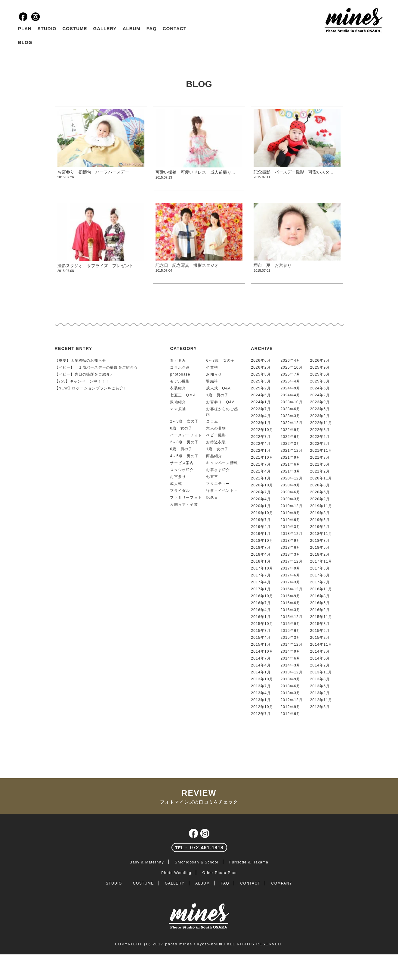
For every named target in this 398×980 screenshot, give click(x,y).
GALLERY (105, 28)
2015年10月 (262, 624)
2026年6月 (261, 360)
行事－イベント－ (222, 491)
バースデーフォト (186, 435)
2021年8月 (320, 457)
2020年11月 (321, 478)
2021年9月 (290, 457)
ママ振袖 (178, 409)
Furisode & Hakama (249, 862)
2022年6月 (290, 437)
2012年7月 (261, 714)
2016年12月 (292, 589)
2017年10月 (262, 568)
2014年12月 (292, 644)
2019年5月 (320, 520)
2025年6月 (320, 374)
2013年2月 (320, 693)
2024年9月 (290, 388)
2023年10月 (292, 402)
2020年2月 (320, 499)
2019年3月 (290, 527)
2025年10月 (292, 367)
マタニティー (218, 484)
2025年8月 (261, 374)
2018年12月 (292, 534)
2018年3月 (290, 554)
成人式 (176, 484)
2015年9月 (290, 624)
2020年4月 (261, 499)
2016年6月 (290, 603)
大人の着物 (216, 428)
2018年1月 (261, 561)
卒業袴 (212, 367)
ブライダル (180, 491)
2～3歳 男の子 (184, 442)
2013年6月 (290, 686)
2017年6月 (290, 575)
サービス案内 (182, 463)
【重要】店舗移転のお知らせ (81, 360)
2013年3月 (290, 693)
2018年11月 (321, 534)
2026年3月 (320, 360)
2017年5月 (320, 575)
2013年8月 (320, 679)
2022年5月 (320, 437)
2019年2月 (320, 527)
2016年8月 (320, 596)
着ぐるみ (178, 360)
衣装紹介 (178, 388)
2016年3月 (290, 610)
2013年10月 (262, 679)
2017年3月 (290, 582)
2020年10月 (262, 485)
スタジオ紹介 (182, 470)
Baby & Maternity (147, 862)
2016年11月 (321, 589)
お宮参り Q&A (220, 402)
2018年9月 (290, 541)
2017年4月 (261, 582)
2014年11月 (321, 644)
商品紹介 (214, 456)
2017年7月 (261, 575)
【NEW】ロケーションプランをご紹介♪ (90, 388)
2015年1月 (261, 644)
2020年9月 (290, 485)
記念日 (212, 498)
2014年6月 (290, 658)
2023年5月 (320, 409)
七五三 (212, 477)
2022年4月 (261, 444)
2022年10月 (262, 430)
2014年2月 (320, 665)
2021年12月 (292, 451)
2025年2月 (261, 388)
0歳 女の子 (181, 428)
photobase (180, 374)
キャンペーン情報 (222, 463)
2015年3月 (290, 638)
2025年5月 (261, 381)
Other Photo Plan (219, 873)
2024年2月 (320, 395)
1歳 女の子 (217, 449)
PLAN (25, 28)
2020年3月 (290, 499)
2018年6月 (290, 548)
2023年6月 (290, 409)
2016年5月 (320, 603)
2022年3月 (290, 444)
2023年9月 (320, 402)
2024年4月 (290, 395)
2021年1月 (261, 478)
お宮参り (178, 477)
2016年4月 (261, 610)
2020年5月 (320, 492)
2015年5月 (320, 631)
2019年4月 (261, 527)
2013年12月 (292, 672)
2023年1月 (261, 423)
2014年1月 (261, 672)
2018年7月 (261, 548)
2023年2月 (320, 416)
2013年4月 (261, 693)
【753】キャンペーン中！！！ (82, 381)
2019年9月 (290, 513)
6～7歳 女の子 (220, 360)
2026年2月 (261, 367)
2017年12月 (292, 561)
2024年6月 (320, 388)
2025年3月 (320, 381)
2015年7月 (261, 631)
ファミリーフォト (186, 498)
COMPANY (282, 883)
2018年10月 (262, 541)
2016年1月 (261, 617)
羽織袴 (212, 381)
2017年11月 (321, 561)
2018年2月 (320, 554)
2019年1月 (261, 534)
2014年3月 (290, 665)
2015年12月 (292, 617)
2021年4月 (261, 471)
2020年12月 (292, 478)
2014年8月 (320, 651)
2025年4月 (290, 381)
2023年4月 (261, 416)
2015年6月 (290, 631)
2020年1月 (261, 506)
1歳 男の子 (217, 395)
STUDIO (47, 28)
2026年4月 (290, 360)
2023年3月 (290, 416)
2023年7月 (261, 409)
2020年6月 (290, 492)
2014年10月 (262, 651)
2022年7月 (261, 437)
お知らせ (214, 374)
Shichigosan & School (197, 862)
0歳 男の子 (181, 449)
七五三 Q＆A (183, 395)
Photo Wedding (176, 873)
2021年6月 (290, 464)
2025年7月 (290, 374)
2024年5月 (261, 395)
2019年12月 (292, 506)
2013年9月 (290, 679)
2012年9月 (290, 707)
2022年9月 (290, 430)
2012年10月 (262, 707)
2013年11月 (321, 672)
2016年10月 (262, 596)
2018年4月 (261, 554)
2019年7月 (261, 520)
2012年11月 (321, 700)
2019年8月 (320, 513)
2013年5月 (320, 686)
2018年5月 (320, 548)
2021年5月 (320, 464)
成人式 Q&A (218, 388)
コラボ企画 (180, 367)
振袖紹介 (178, 402)
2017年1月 (261, 589)
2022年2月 (320, 444)
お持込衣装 (216, 442)
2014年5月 (320, 658)
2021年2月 (320, 471)
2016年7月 (261, 603)
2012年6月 (290, 714)
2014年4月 (261, 665)
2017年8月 (320, 568)
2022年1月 (261, 451)
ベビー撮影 (216, 435)
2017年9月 (290, 568)
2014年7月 (261, 658)
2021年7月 (261, 464)
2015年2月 (320, 638)
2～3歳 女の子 (184, 421)
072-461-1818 (199, 848)
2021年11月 (321, 451)
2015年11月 (321, 617)
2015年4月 (261, 638)
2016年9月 (290, 596)
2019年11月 (321, 506)
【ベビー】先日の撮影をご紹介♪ (84, 374)
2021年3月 (290, 471)
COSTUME (75, 28)
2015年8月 (320, 624)
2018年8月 (320, 541)
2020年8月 (320, 485)
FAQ (152, 28)
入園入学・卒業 (184, 504)
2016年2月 (320, 610)
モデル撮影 (180, 381)
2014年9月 (290, 651)
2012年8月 (320, 707)
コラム (212, 421)
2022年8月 (320, 430)
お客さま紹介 (218, 470)
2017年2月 (320, 582)
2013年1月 (261, 700)
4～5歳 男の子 (184, 456)
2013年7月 (261, 686)
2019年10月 (262, 513)
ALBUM (132, 28)
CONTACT (175, 28)
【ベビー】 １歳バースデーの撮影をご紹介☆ (96, 367)
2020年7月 (261, 492)
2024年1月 (261, 402)
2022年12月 (292, 423)
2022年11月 (321, 423)
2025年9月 (320, 367)
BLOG (25, 42)
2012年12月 (292, 700)
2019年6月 (290, 520)
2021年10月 (262, 457)
